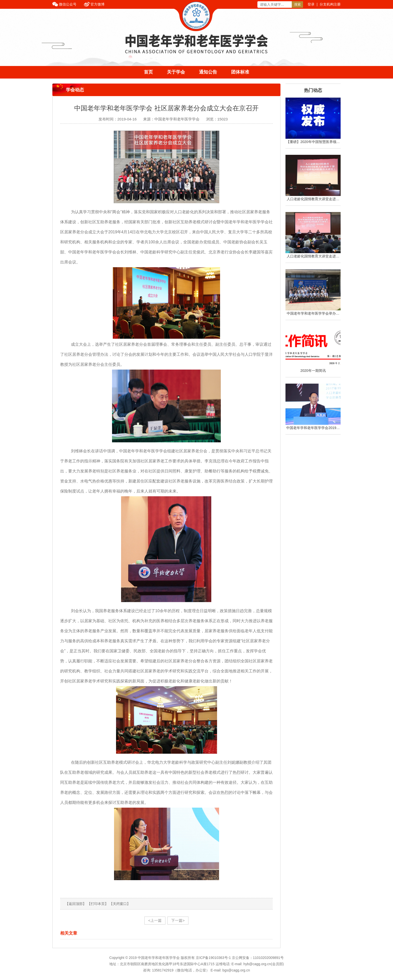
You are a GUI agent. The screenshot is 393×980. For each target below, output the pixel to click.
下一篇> (178, 920)
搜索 (298, 4)
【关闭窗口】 (120, 904)
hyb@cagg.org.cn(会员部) (264, 964)
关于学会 (176, 72)
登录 (311, 4)
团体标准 (240, 72)
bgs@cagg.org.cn (236, 970)
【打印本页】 (98, 904)
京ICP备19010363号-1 (214, 958)
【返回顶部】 (76, 904)
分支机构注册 (330, 4)
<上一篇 (155, 920)
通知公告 (208, 72)
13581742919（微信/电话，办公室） (181, 970)
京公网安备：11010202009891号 (258, 958)
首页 (148, 72)
